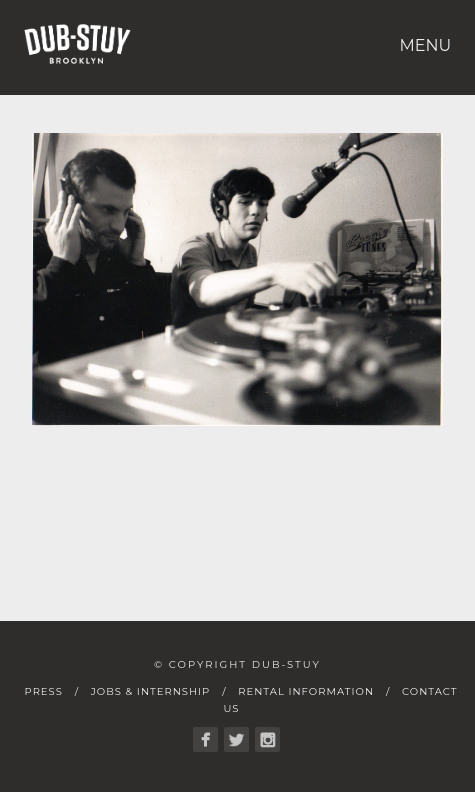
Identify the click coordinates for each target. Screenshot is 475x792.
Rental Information (306, 691)
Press (44, 691)
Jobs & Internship (150, 691)
